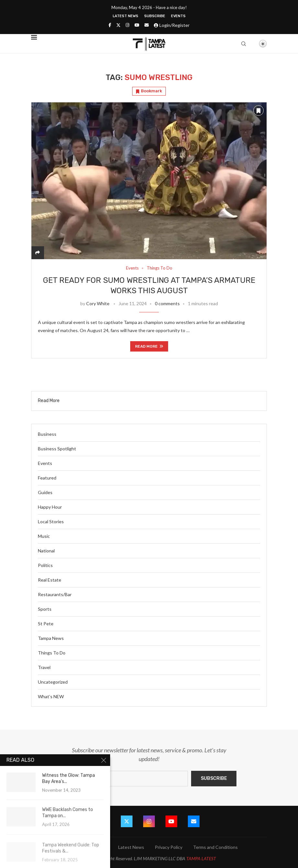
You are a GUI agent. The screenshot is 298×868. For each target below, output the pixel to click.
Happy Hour (50, 507)
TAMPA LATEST (201, 858)
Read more (149, 346)
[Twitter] (118, 25)
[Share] (38, 253)
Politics (45, 565)
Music (44, 536)
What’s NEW (51, 696)
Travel (44, 667)
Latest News (126, 16)
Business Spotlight (57, 449)
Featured (47, 478)
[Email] (147, 25)
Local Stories (51, 521)
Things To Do (52, 653)
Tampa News (51, 638)
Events (178, 16)
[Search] (244, 44)
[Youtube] (137, 25)
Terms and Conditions (215, 847)
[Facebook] (110, 25)
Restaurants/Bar (55, 594)
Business (47, 434)
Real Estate (50, 580)
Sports (45, 609)
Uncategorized (53, 682)
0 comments (167, 303)
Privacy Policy (169, 847)
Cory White (98, 303)
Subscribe (155, 16)
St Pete (46, 624)
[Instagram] (127, 25)
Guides (45, 492)
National (46, 551)
